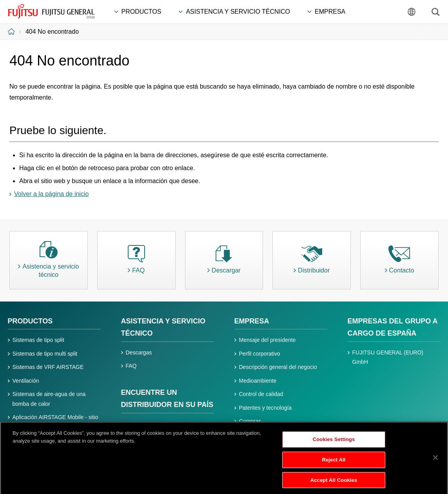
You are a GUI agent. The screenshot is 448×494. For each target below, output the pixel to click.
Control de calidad (261, 394)
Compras (250, 421)
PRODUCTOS (30, 321)
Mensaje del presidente (268, 340)
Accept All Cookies (334, 482)
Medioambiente (258, 381)
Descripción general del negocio (278, 367)
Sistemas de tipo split (38, 340)
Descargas (139, 352)
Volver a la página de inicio (51, 194)
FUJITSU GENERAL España (51, 11)
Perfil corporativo (260, 354)
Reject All (334, 462)
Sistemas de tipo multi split (45, 354)
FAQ (131, 366)
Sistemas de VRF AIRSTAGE (48, 367)
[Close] (435, 461)
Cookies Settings (334, 442)
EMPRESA (252, 321)
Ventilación (26, 381)
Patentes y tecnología (266, 408)
